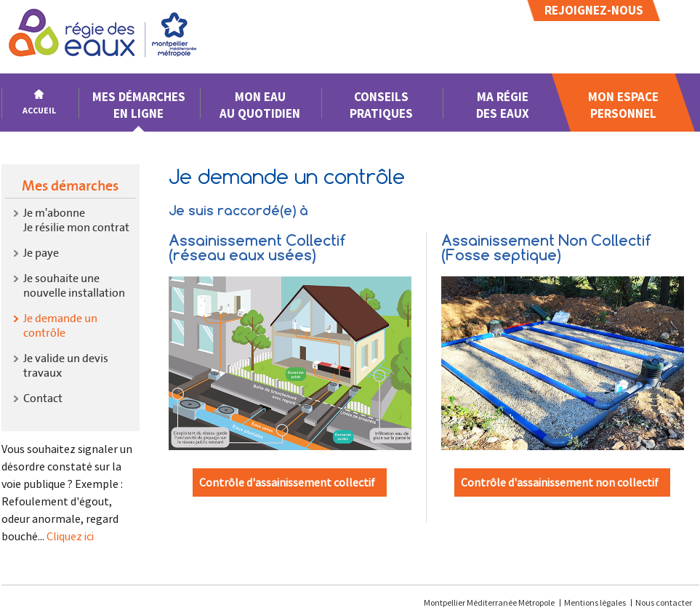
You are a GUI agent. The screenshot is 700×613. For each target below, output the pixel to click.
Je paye (41, 253)
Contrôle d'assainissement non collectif (560, 482)
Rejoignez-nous (594, 10)
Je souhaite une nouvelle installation (74, 285)
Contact (43, 398)
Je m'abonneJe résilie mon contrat (76, 220)
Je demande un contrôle (60, 325)
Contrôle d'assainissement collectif (287, 482)
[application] (664, 577)
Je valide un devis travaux (66, 365)
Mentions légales (595, 602)
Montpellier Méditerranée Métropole (490, 602)
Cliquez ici (70, 536)
